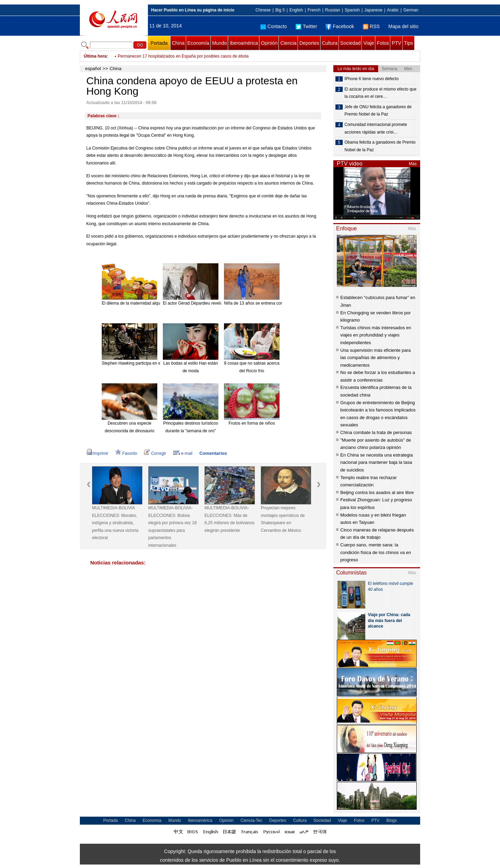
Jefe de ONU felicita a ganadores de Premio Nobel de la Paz (378, 111)
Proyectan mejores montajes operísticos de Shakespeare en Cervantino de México (283, 519)
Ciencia (288, 43)
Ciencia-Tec (252, 820)
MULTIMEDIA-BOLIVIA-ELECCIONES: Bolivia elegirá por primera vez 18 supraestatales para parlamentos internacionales (172, 527)
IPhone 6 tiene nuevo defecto (372, 79)
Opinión (269, 43)
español (93, 69)
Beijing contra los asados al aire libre (377, 492)
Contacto (274, 26)
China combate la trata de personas (376, 432)
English (296, 10)
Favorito (126, 453)
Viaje (369, 43)
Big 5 (280, 10)
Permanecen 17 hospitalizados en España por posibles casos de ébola (183, 56)
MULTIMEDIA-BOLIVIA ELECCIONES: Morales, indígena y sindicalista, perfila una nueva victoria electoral (115, 523)
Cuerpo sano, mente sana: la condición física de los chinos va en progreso (376, 552)
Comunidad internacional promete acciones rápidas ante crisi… (376, 128)
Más (413, 164)
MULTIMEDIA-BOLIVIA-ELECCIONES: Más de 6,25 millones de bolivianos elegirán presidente (230, 519)
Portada (159, 43)
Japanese (373, 10)
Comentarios (213, 453)
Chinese (263, 10)
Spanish (352, 10)
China (178, 43)
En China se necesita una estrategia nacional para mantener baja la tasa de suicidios (377, 462)
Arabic (393, 10)
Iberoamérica (244, 43)
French (314, 10)
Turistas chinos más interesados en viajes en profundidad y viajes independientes (376, 335)
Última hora (95, 56)
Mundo (220, 43)
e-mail (183, 453)
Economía (198, 43)
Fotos (383, 43)
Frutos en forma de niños (252, 423)
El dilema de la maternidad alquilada (135, 303)
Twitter (306, 26)
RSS (371, 26)
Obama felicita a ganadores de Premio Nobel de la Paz (380, 146)
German (411, 10)
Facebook (340, 26)
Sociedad (350, 43)
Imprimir (97, 453)
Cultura (330, 43)
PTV (396, 43)
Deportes (309, 43)
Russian (332, 10)
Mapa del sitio (403, 26)
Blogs (392, 820)
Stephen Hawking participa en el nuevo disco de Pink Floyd (157, 363)
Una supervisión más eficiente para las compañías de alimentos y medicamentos (376, 358)
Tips (409, 43)
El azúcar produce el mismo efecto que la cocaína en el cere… (380, 93)
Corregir (155, 453)
